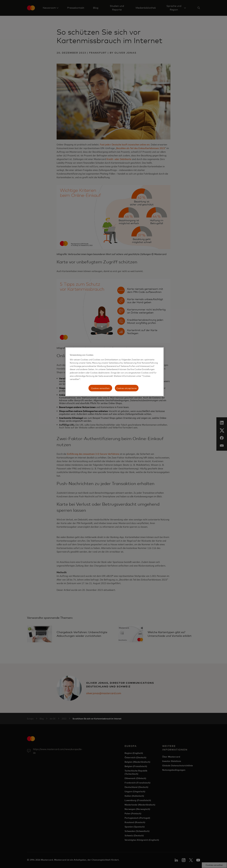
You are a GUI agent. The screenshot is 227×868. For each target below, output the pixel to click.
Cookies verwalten (100, 388)
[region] (115, 372)
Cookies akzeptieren (127, 388)
